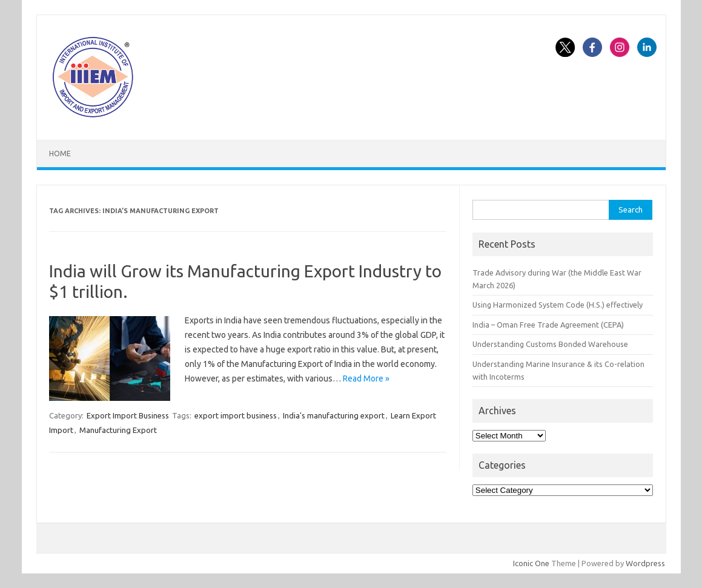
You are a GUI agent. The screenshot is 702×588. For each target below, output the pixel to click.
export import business (236, 415)
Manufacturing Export (118, 430)
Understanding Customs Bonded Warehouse (550, 344)
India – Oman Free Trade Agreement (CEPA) (548, 325)
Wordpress (645, 563)
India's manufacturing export (334, 415)
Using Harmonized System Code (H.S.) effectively (558, 305)
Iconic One (531, 563)
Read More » (366, 378)
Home (60, 154)
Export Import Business (128, 415)
